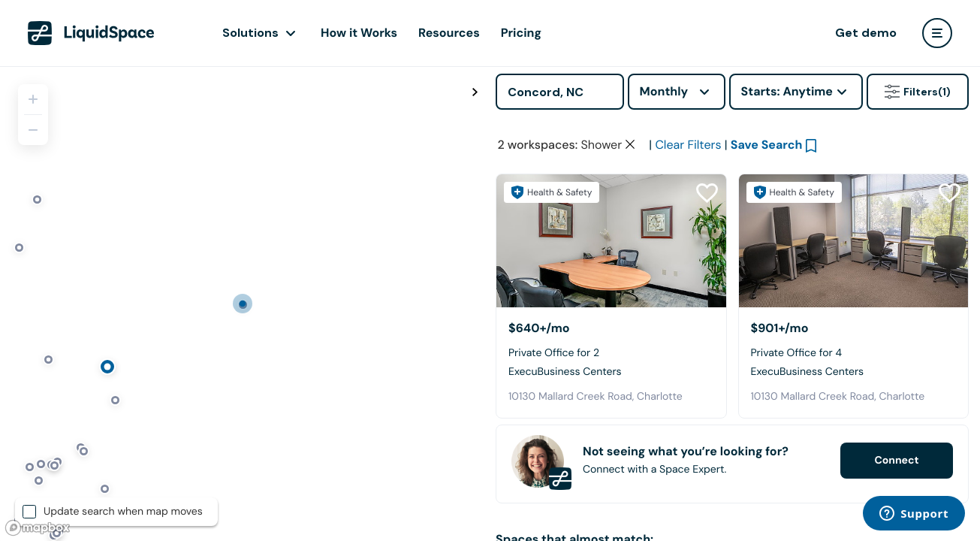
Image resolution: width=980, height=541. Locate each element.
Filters (918, 92)
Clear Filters (688, 145)
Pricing (521, 33)
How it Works (359, 33)
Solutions (250, 33)
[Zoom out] (33, 130)
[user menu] (937, 33)
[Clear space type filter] (630, 144)
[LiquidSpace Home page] (91, 33)
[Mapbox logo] (38, 528)
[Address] (560, 92)
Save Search (767, 145)
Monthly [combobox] (664, 91)
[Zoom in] (33, 99)
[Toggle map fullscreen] (475, 92)
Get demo (866, 33)
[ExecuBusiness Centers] (611, 241)
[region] (242, 304)
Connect (896, 461)
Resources (449, 33)
